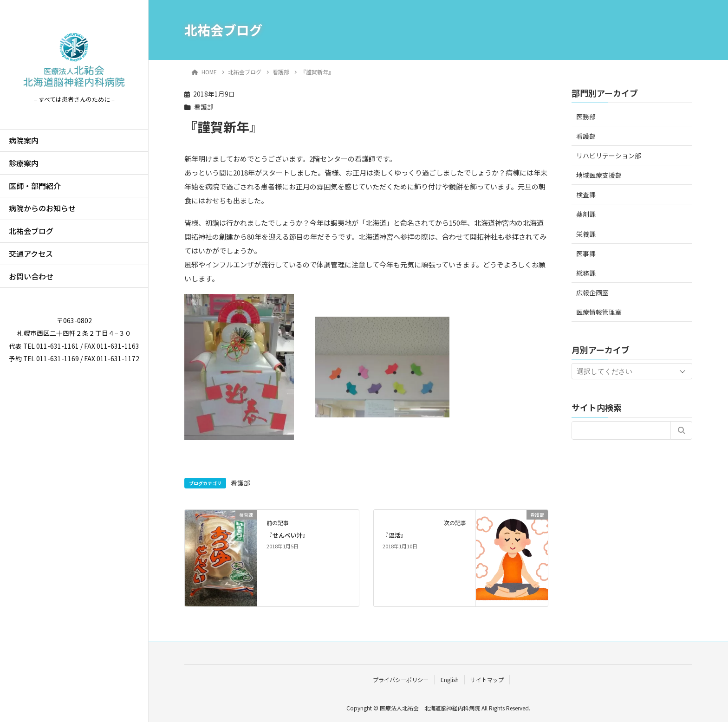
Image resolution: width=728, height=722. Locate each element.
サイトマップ (487, 680)
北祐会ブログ (31, 231)
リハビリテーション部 (609, 156)
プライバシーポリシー (401, 680)
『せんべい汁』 (288, 535)
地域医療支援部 (599, 175)
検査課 (586, 195)
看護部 (204, 107)
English (450, 680)
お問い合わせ (31, 276)
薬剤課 (586, 214)
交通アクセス (31, 254)
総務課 (586, 273)
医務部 (586, 117)
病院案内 (24, 140)
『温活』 (395, 535)
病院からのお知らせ (42, 208)
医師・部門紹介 (35, 186)
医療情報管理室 (599, 312)
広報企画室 (592, 293)
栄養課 (586, 234)
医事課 (586, 254)
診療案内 (24, 163)
